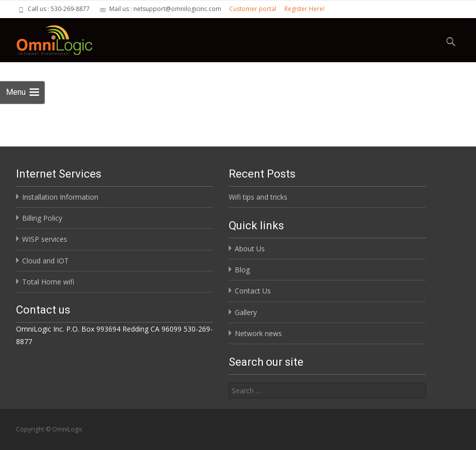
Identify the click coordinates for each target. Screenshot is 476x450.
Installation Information (60, 197)
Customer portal (253, 9)
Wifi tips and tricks (258, 197)
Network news (258, 333)
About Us (250, 249)
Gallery (246, 312)
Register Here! (304, 9)
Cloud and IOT (45, 261)
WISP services (45, 239)
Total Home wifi (48, 282)
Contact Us (253, 291)
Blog (242, 270)
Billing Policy (42, 218)
